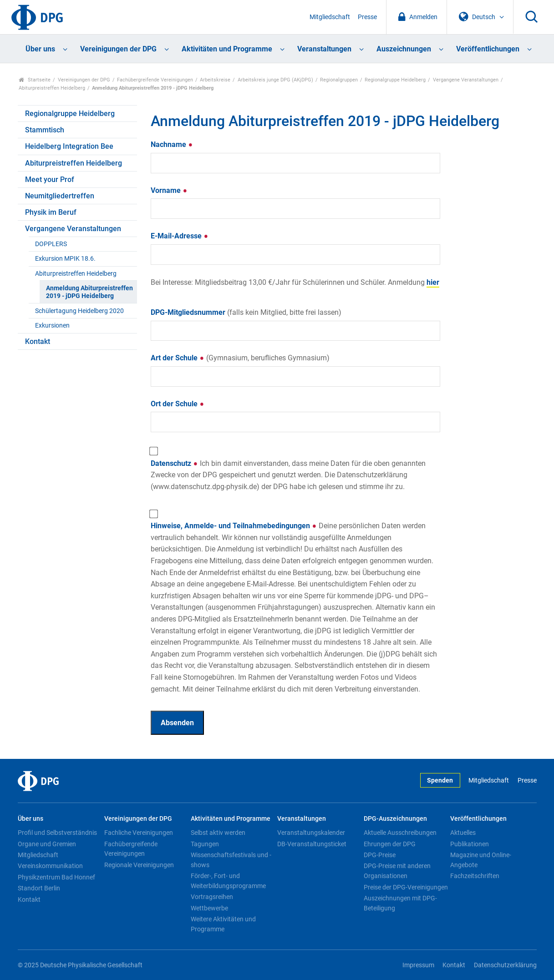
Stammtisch (45, 130)
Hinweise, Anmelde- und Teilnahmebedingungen (294, 607)
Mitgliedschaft (330, 17)
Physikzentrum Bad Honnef (56, 877)
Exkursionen (52, 326)
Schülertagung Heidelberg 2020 (79, 311)
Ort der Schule (178, 404)
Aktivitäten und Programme (227, 49)
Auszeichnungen (404, 49)
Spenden (440, 780)
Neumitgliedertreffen (60, 196)
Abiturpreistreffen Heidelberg (52, 88)
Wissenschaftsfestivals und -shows (231, 860)
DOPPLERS (51, 244)
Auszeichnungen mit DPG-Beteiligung (400, 903)
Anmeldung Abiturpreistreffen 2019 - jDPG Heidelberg (89, 292)
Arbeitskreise (215, 80)
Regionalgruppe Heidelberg (395, 80)
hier (433, 282)
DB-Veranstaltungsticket (312, 844)
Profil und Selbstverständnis (57, 833)
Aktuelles (463, 833)
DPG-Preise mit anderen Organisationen (397, 871)
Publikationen (470, 844)
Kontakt (38, 341)
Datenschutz (288, 475)
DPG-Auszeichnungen (395, 819)
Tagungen (205, 844)
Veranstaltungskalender (311, 833)
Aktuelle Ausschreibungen (400, 833)
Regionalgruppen (339, 80)
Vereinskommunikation (50, 866)
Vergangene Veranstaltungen (466, 80)
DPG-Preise (380, 855)
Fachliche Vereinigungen (139, 833)
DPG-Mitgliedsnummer (246, 312)
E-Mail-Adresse (180, 236)
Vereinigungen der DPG (118, 49)
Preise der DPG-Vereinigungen (406, 887)
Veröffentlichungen (488, 49)
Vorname (169, 190)
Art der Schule (240, 358)
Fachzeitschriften (475, 876)
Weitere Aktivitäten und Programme (223, 924)
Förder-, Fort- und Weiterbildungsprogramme (228, 881)
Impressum (418, 965)
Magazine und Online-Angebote (481, 860)
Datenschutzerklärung (505, 965)
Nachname (172, 144)
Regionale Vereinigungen (139, 865)
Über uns (40, 49)
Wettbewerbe (209, 908)
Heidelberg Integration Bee (69, 146)
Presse (367, 17)
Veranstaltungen (324, 49)
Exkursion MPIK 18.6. (65, 259)
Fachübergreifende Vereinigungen (155, 80)
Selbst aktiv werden (218, 833)
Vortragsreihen (212, 897)
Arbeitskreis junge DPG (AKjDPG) (275, 80)
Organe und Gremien (47, 844)
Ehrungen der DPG (390, 844)
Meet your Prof (50, 179)
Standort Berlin (39, 888)
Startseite (35, 80)
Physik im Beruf (51, 212)
